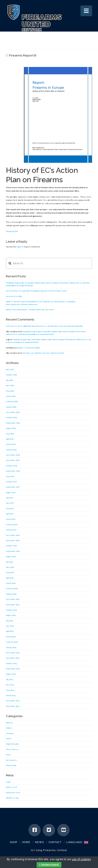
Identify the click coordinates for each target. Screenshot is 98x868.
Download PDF (12, 231)
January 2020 (11, 407)
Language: (77, 842)
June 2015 (10, 626)
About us (9, 723)
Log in (8, 782)
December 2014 (13, 653)
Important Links (12, 744)
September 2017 (13, 487)
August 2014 (11, 674)
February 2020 (12, 401)
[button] (86, 11)
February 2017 (12, 524)
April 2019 (10, 439)
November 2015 (13, 605)
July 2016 (9, 562)
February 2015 (12, 642)
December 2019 (13, 412)
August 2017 (11, 492)
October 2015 (11, 610)
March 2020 (11, 396)
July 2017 (9, 498)
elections (10, 733)
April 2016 (10, 578)
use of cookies (81, 859)
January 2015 (11, 647)
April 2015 (10, 631)
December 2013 (13, 701)
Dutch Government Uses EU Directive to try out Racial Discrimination (55, 326)
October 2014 (11, 663)
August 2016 (11, 556)
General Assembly (14, 296)
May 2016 (10, 572)
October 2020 (11, 375)
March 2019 (11, 444)
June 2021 (10, 369)
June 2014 (10, 685)
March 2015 (11, 637)
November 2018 (13, 460)
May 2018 (10, 476)
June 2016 (10, 567)
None (8, 755)
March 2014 (11, 695)
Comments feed (13, 793)
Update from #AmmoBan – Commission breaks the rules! (30, 310)
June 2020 (10, 385)
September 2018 (13, 471)
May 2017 (10, 508)
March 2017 (11, 519)
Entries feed (11, 787)
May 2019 (10, 434)
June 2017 (10, 503)
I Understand (49, 865)
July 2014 (10, 679)
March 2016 (11, 583)
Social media (11, 765)
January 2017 (11, 530)
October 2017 (11, 482)
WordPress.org (12, 798)
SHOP (14, 842)
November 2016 (13, 540)
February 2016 (12, 588)
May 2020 (10, 391)
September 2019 (13, 423)
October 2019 (11, 417)
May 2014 (10, 690)
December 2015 (13, 599)
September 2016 (13, 551)
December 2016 (13, 535)
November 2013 (13, 706)
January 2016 (11, 594)
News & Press (13, 749)
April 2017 (10, 514)
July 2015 (9, 621)
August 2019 (11, 428)
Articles (9, 728)
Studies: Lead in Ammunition (29, 348)
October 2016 (11, 546)
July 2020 (9, 380)
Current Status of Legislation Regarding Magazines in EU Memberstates (37, 291)
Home (26, 842)
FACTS (9, 739)
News (39, 842)
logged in (20, 247)
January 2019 (11, 450)
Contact (55, 842)
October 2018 (12, 466)
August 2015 (11, 615)
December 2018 (13, 455)
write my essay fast (15, 326)
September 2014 (13, 669)
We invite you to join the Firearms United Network (43, 353)
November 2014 (13, 658)
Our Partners (11, 760)
